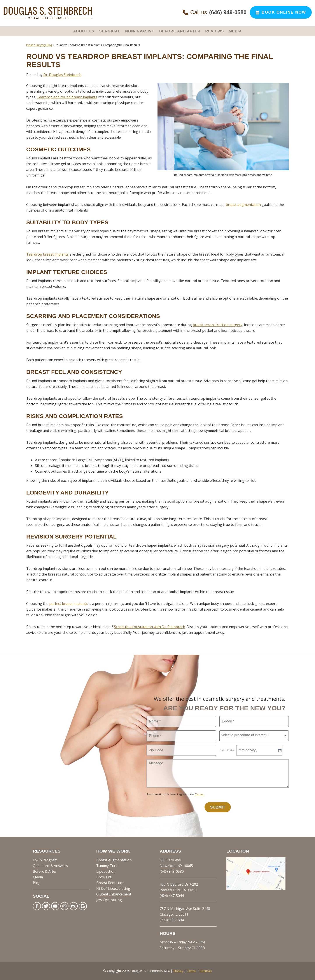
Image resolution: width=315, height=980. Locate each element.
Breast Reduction (110, 883)
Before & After (45, 871)
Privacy (178, 971)
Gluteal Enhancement (114, 894)
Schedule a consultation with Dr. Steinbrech (150, 627)
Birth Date (227, 750)
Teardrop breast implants (47, 254)
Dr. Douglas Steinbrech (62, 75)
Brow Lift (104, 877)
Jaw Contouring (109, 900)
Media (38, 877)
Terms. (200, 794)
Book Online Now (281, 12)
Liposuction (106, 871)
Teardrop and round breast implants (67, 97)
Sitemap (206, 971)
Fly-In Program (45, 860)
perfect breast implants (68, 604)
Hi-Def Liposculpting (113, 888)
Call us (215, 12)
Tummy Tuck (107, 866)
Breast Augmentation (114, 860)
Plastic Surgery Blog (39, 45)
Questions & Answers (50, 866)
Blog (37, 883)
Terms (192, 971)
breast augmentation (243, 205)
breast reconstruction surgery (218, 325)
